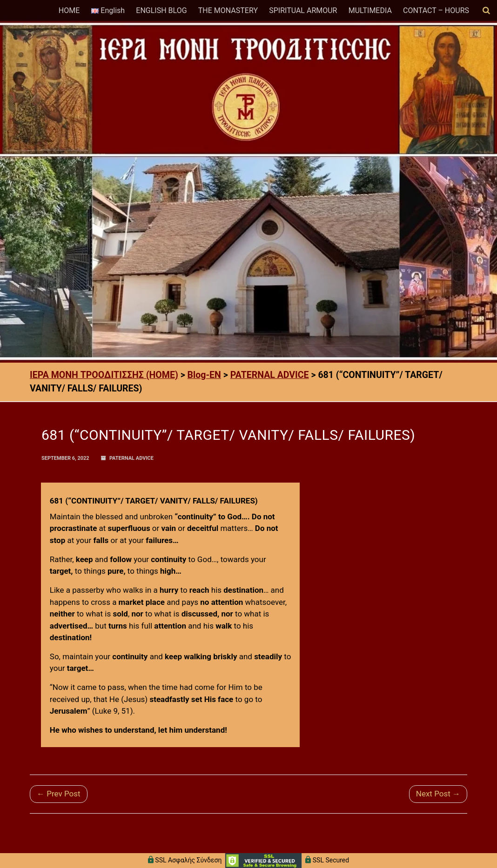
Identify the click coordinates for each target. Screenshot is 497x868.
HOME (69, 10)
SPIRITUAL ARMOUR (303, 10)
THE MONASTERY (228, 10)
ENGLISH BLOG (161, 10)
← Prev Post (59, 794)
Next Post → (438, 794)
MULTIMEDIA (370, 10)
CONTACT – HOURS (436, 10)
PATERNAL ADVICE (131, 458)
